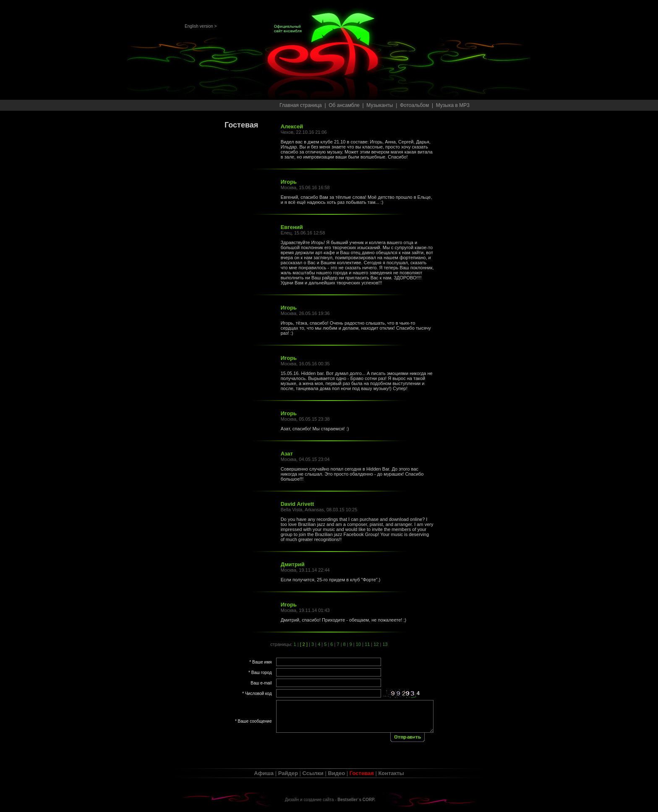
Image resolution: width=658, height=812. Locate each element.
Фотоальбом (414, 105)
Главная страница (301, 105)
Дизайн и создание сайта (309, 800)
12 (376, 644)
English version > (201, 26)
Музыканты (380, 105)
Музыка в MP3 (453, 105)
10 (358, 644)
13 (385, 644)
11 (367, 644)
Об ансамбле (344, 105)
